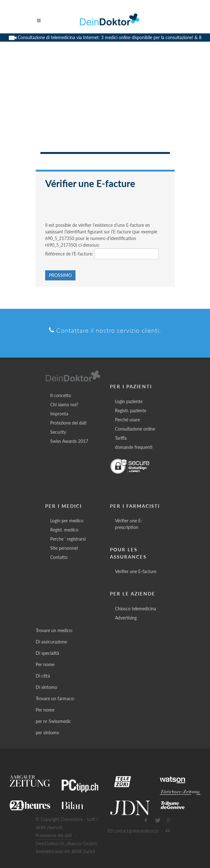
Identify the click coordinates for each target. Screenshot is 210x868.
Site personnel (64, 548)
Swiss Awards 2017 (69, 441)
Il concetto (61, 395)
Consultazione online (135, 429)
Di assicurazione (51, 642)
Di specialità (47, 653)
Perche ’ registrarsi (68, 539)
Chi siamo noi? (64, 405)
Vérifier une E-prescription (129, 524)
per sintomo (47, 733)
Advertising (126, 618)
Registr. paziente (131, 411)
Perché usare (127, 420)
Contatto (59, 557)
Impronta (59, 414)
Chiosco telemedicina (135, 609)
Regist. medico (64, 530)
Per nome (45, 664)
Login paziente (129, 401)
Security (58, 432)
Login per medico (67, 521)
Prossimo (60, 275)
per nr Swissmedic (53, 721)
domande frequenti (134, 447)
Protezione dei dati (68, 423)
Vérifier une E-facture (136, 571)
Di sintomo (46, 687)
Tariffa (121, 438)
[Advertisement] (105, 105)
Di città (43, 676)
